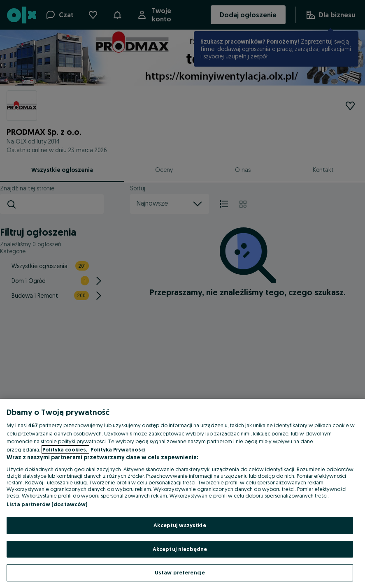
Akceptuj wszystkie (180, 525)
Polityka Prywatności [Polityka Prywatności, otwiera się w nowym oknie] (118, 449)
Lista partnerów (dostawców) (47, 504)
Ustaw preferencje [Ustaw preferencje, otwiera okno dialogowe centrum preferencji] (180, 572)
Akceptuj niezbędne (180, 549)
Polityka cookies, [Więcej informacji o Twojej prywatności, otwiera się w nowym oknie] (65, 449)
